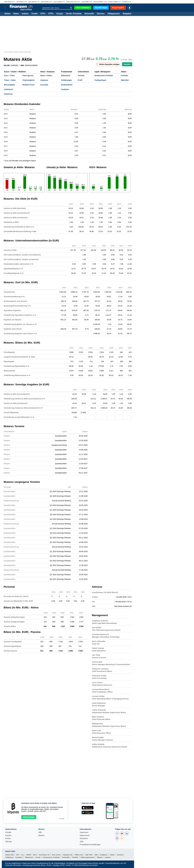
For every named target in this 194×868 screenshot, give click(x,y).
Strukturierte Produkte (104, 76)
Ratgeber (127, 14)
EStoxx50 (70, 2)
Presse (8, 838)
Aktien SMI (9, 855)
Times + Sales (10, 80)
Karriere (8, 835)
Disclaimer (84, 838)
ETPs (51, 14)
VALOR (7, 65)
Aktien (7, 14)
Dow (30, 2)
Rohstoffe (89, 14)
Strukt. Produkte (74, 14)
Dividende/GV (67, 85)
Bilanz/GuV (66, 76)
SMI (6, 2)
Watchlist (125, 80)
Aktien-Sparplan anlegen (109, 64)
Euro (55, 2)
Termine (81, 76)
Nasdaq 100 (68, 855)
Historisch (8, 94)
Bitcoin (96, 2)
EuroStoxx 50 (44, 855)
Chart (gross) (28, 76)
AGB (82, 842)
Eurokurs (19, 857)
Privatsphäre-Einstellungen (90, 845)
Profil (80, 80)
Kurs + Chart (9, 76)
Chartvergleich (28, 80)
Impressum (84, 832)
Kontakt (8, 832)
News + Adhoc (46, 76)
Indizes (25, 14)
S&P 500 (89, 855)
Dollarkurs (9, 857)
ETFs (43, 14)
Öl (123, 2)
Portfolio (125, 76)
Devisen (101, 14)
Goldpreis (104, 855)
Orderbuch (9, 89)
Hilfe (40, 832)
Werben (41, 835)
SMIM (29, 855)
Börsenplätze (10, 85)
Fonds (35, 14)
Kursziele (44, 85)
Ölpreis (100, 857)
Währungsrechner (88, 857)
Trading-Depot (100, 80)
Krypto (60, 14)
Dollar (110, 2)
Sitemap (8, 842)
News (16, 14)
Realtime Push (28, 85)
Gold (83, 2)
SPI (18, 2)
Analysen (44, 80)
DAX (42, 2)
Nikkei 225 (79, 855)
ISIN (22, 65)
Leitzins (108, 857)
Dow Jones (56, 855)
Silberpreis (29, 857)
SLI (23, 855)
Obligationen (114, 14)
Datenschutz (85, 835)
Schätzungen (66, 80)
